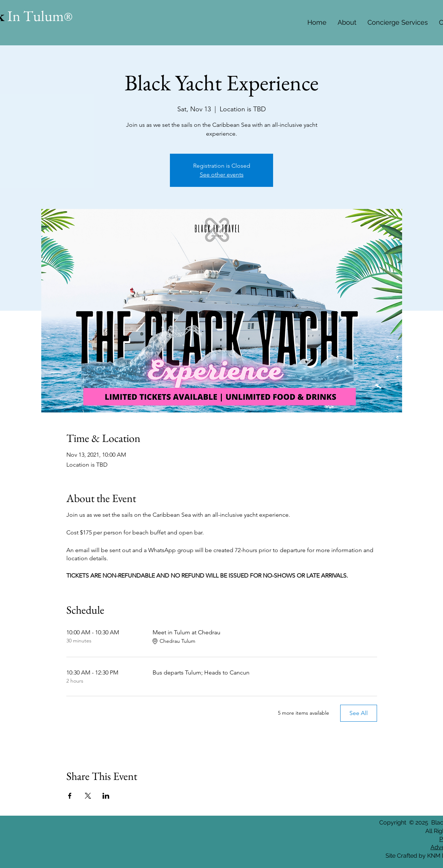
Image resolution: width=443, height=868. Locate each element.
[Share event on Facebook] (70, 796)
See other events (222, 175)
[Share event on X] (88, 796)
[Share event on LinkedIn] (106, 796)
